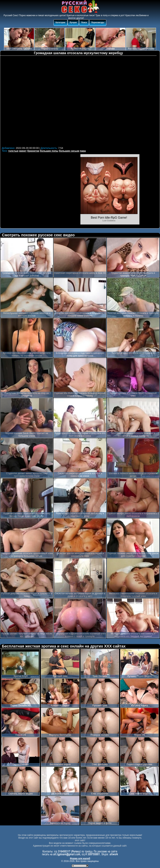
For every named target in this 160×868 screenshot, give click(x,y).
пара (83, 151)
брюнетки (33, 151)
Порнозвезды (98, 23)
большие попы (49, 151)
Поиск (84, 23)
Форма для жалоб (80, 858)
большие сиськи (69, 151)
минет (23, 151)
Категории (60, 23)
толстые (13, 151)
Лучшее (73, 23)
